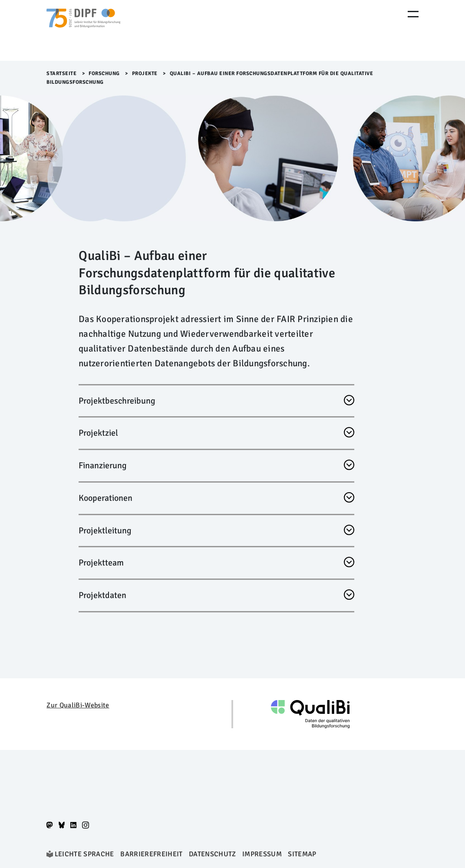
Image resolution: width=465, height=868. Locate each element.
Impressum (262, 854)
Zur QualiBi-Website (78, 705)
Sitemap (302, 854)
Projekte (145, 74)
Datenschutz (213, 854)
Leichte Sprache (84, 854)
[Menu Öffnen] (413, 14)
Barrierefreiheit (151, 854)
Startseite (61, 74)
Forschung (104, 74)
